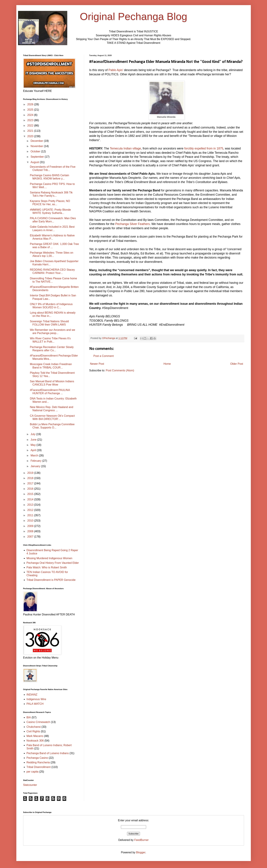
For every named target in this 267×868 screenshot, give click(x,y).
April (34, 450)
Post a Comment (104, 356)
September (38, 157)
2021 (31, 131)
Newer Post (97, 364)
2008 (31, 531)
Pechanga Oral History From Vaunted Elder (53, 563)
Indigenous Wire (36, 699)
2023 (31, 120)
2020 (31, 136)
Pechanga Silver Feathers (132, 224)
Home (167, 364)
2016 (31, 489)
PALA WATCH (35, 704)
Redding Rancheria (38, 762)
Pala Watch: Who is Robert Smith (47, 567)
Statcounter (30, 785)
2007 (31, 537)
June (34, 440)
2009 (31, 526)
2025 (31, 110)
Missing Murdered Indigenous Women (49, 558)
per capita (33, 772)
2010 (31, 521)
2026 (31, 104)
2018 (31, 478)
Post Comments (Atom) (120, 370)
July (33, 434)
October (36, 151)
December (37, 141)
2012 (31, 510)
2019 (31, 473)
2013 (31, 505)
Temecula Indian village (125, 148)
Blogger (141, 852)
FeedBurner (141, 840)
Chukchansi (34, 727)
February (36, 461)
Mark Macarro (35, 736)
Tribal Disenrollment (39, 767)
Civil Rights (33, 731)
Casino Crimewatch (38, 722)
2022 (31, 126)
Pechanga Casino (37, 758)
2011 (31, 515)
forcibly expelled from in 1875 (204, 148)
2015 (31, 494)
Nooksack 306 (35, 741)
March (35, 455)
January (36, 466)
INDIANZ (32, 695)
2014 (31, 499)
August (35, 162)
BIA (29, 717)
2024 (31, 115)
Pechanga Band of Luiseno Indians (48, 753)
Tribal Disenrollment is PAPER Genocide (51, 580)
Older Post (237, 364)
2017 (31, 483)
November (37, 146)
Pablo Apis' (116, 70)
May (33, 445)
